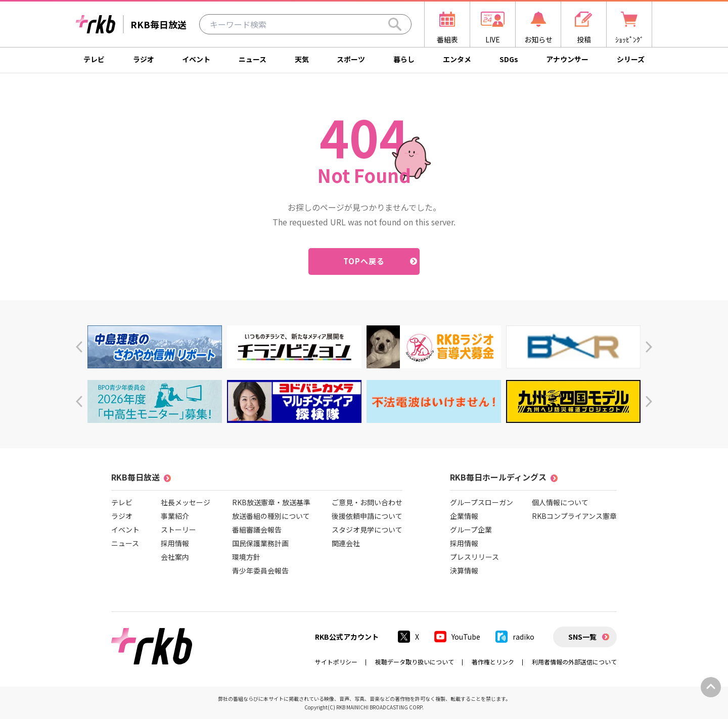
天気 (302, 59)
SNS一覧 (582, 637)
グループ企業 (471, 530)
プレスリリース (474, 557)
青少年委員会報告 (260, 570)
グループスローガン (482, 502)
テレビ (94, 59)
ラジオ (144, 59)
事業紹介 (175, 516)
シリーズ (631, 59)
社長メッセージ (186, 502)
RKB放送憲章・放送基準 (271, 502)
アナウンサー (567, 59)
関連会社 (346, 543)
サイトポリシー (336, 662)
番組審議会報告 (257, 530)
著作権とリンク (493, 662)
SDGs (509, 59)
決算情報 (464, 570)
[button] (79, 347)
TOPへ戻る (364, 261)
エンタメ (457, 59)
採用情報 (175, 543)
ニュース (253, 59)
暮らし (404, 59)
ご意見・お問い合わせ (367, 502)
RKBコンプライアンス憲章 (574, 516)
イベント (196, 59)
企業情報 (464, 516)
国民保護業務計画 (260, 543)
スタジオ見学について (367, 530)
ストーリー (178, 530)
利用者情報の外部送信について (574, 662)
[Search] (395, 24)
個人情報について (560, 502)
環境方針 (246, 557)
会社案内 (175, 557)
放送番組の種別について (271, 516)
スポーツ (351, 59)
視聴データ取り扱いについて (415, 662)
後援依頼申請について (367, 516)
